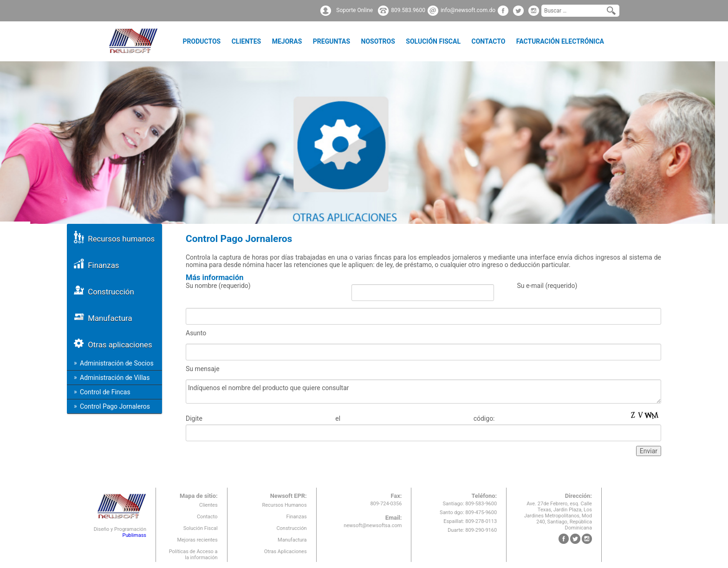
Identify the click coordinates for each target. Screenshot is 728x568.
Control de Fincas (105, 392)
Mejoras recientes (197, 540)
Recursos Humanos (284, 505)
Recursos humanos (114, 237)
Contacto (488, 41)
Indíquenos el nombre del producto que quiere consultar (423, 392)
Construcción (104, 290)
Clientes (247, 41)
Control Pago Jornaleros (115, 406)
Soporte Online (354, 10)
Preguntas (331, 41)
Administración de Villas (115, 378)
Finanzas (96, 264)
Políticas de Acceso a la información (193, 555)
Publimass (134, 535)
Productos (201, 41)
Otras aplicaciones (113, 343)
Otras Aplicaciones (286, 552)
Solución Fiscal (433, 41)
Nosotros (378, 41)
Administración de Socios (117, 363)
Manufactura (103, 317)
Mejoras (287, 41)
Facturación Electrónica (560, 41)
